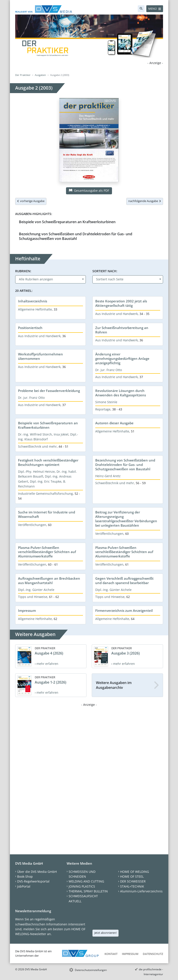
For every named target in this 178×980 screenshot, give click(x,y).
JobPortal (24, 886)
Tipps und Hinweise (33, 597)
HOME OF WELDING (135, 872)
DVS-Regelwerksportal (33, 881)
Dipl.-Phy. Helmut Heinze (36, 472)
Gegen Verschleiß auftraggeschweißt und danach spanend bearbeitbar (124, 581)
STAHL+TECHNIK (132, 886)
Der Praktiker (23, 75)
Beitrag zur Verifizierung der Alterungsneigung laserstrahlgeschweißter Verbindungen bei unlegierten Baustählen (126, 519)
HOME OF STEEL (132, 876)
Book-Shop (25, 876)
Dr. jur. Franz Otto (109, 370)
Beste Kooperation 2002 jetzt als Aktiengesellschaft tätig (121, 303)
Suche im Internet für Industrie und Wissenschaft (47, 514)
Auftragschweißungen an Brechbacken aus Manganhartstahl (49, 581)
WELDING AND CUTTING (86, 881)
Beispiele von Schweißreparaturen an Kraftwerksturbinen (67, 222)
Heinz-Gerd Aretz (108, 476)
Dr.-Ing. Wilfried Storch (35, 434)
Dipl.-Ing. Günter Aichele (36, 590)
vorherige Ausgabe (31, 201)
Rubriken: (23, 271)
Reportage (103, 409)
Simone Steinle (106, 402)
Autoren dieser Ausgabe (114, 423)
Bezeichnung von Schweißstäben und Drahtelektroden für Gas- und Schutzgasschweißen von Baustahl (76, 236)
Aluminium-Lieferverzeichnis (141, 891)
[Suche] (141, 9)
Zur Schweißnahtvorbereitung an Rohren (122, 330)
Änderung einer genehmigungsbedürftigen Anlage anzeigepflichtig (122, 359)
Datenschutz (153, 954)
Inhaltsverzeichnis (33, 301)
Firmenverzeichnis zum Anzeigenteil (124, 610)
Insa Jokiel (61, 434)
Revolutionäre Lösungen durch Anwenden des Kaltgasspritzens (121, 393)
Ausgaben (40, 75)
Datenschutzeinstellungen (91, 970)
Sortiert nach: (105, 271)
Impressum (27, 610)
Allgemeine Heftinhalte (35, 309)
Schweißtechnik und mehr (37, 446)
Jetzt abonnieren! (106, 933)
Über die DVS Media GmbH (37, 872)
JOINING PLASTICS (82, 886)
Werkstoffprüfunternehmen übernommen (40, 356)
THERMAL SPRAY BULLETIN (88, 891)
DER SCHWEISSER (133, 881)
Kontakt (111, 954)
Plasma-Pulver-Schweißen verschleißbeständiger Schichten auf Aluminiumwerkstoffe (47, 552)
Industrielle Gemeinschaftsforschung (45, 494)
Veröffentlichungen (32, 525)
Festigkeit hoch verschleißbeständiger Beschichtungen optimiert (48, 462)
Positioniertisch (30, 328)
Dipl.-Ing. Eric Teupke (46, 481)
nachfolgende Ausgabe (145, 201)
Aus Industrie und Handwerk (117, 314)
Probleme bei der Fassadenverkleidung (49, 391)
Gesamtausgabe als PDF (89, 190)
